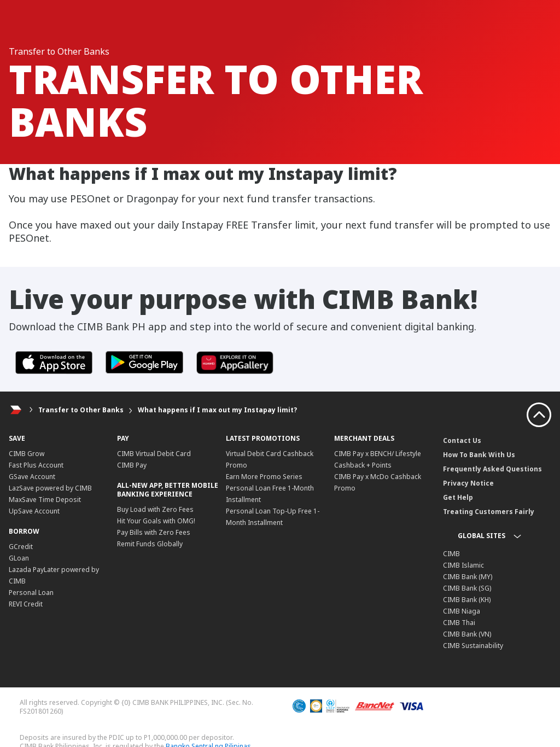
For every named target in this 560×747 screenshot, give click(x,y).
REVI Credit (26, 604)
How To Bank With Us (479, 455)
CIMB (451, 554)
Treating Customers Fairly (489, 512)
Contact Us (462, 440)
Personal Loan (31, 593)
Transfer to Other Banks (81, 410)
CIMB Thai (459, 623)
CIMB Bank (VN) (467, 634)
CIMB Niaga (462, 611)
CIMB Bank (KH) (467, 600)
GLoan (19, 558)
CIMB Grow (27, 454)
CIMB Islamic (463, 565)
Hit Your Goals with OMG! (156, 521)
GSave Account (32, 477)
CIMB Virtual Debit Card (154, 454)
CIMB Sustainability (473, 646)
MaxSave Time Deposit (45, 500)
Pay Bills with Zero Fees (154, 532)
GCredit (21, 547)
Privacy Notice (468, 483)
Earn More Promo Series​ (264, 477)
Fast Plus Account (36, 465)
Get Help (458, 497)
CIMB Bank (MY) (468, 577)
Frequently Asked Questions (492, 469)
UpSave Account (34, 511)
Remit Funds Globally (150, 544)
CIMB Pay (132, 465)
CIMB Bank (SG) (467, 588)
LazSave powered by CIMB (50, 488)
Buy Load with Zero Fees (155, 509)
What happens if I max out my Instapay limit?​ (217, 410)
